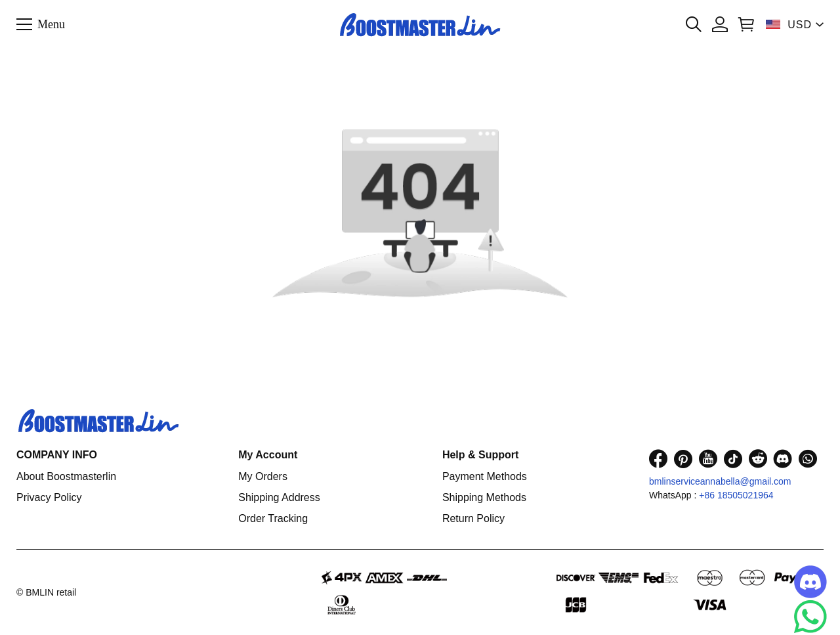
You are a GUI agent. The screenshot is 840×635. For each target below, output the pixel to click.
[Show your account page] (720, 24)
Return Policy (473, 518)
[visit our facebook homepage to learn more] (658, 459)
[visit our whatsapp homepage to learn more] (808, 459)
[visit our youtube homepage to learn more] (708, 459)
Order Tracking (273, 518)
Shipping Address (279, 497)
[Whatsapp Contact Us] (810, 617)
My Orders (263, 476)
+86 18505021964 (736, 495)
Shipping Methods (484, 497)
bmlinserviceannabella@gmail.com (720, 481)
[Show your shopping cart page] (746, 24)
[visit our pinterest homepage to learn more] (683, 459)
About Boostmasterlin (66, 476)
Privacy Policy (49, 497)
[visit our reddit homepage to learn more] (758, 459)
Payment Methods (485, 476)
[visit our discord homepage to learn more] (783, 459)
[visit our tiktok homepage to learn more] (733, 459)
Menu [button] (51, 24)
